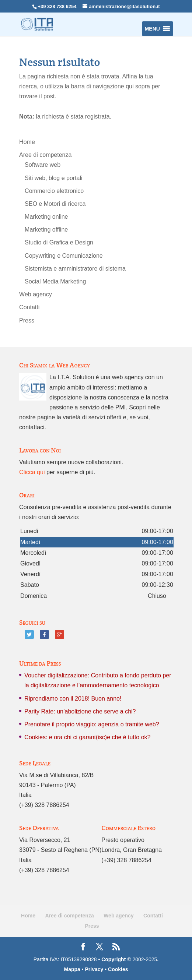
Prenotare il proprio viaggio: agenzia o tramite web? (92, 724)
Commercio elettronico (54, 191)
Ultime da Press (40, 663)
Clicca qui (32, 472)
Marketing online (46, 217)
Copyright (114, 959)
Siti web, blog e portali (54, 178)
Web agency (36, 294)
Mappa (72, 969)
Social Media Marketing (55, 281)
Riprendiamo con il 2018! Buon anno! (73, 699)
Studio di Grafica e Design (59, 242)
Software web (43, 165)
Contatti (29, 307)
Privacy (94, 969)
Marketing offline (46, 230)
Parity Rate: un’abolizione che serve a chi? (80, 711)
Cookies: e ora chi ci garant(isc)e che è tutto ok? (87, 737)
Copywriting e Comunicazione (64, 256)
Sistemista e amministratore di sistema (75, 269)
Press (27, 320)
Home (27, 142)
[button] (152, 29)
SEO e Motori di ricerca (55, 204)
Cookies (118, 969)
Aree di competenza (45, 155)
